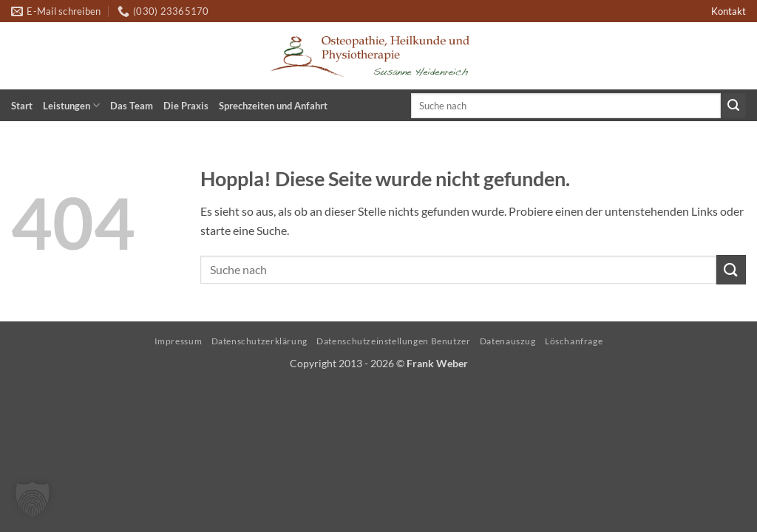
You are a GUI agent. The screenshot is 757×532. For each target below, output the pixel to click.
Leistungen (71, 105)
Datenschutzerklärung (259, 341)
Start (22, 106)
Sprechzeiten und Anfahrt (273, 106)
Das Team (132, 106)
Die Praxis (186, 106)
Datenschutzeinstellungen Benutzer (393, 341)
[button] (33, 499)
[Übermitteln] (733, 106)
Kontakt (729, 11)
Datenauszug (508, 341)
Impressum (179, 341)
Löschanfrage (574, 341)
